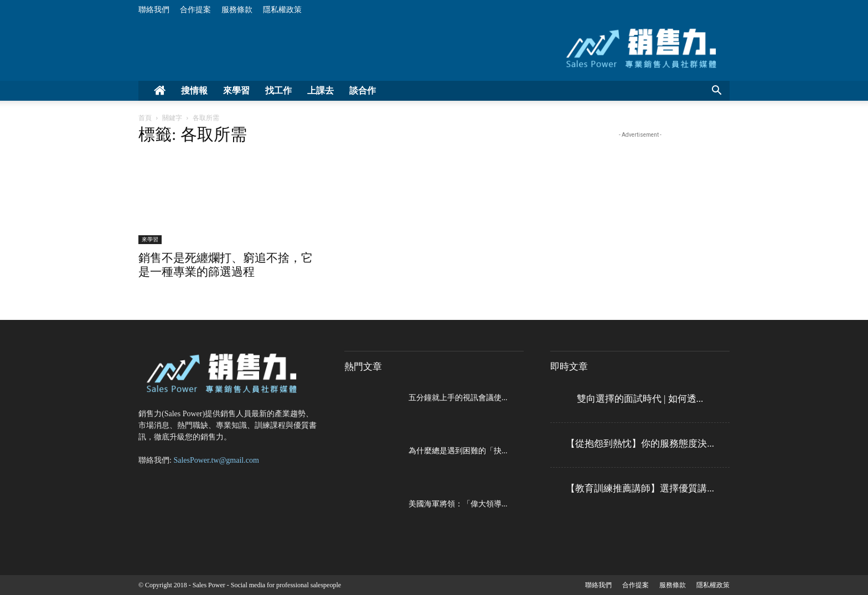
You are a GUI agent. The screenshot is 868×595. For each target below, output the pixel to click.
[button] (716, 92)
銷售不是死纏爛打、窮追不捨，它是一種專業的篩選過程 (226, 265)
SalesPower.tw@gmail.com (216, 460)
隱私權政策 (282, 10)
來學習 (236, 90)
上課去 (321, 90)
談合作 (363, 90)
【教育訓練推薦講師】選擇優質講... (640, 488)
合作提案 (195, 10)
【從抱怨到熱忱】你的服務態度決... (640, 444)
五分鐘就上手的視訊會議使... (458, 398)
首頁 (145, 118)
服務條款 (237, 10)
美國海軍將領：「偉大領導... (458, 504)
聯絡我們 (154, 10)
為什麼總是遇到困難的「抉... (458, 451)
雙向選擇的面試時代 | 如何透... (640, 399)
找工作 (278, 90)
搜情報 (194, 90)
